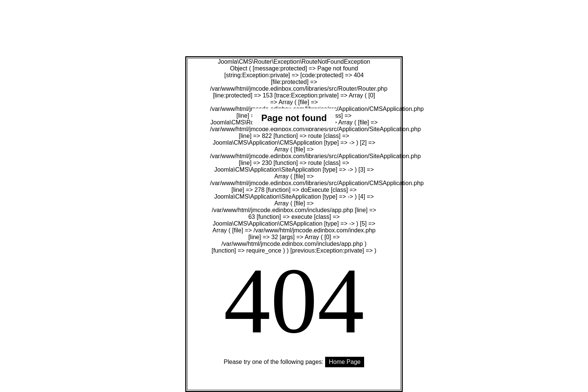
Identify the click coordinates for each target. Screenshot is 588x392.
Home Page (345, 362)
